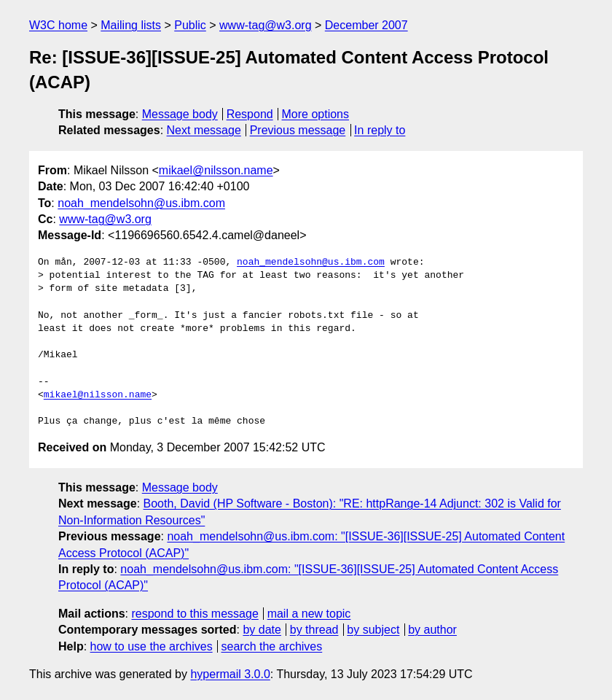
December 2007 (366, 25)
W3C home (58, 25)
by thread (314, 630)
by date (262, 630)
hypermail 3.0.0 (230, 674)
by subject (373, 630)
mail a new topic (309, 614)
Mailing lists (131, 25)
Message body (180, 114)
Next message (204, 130)
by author (432, 630)
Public (190, 25)
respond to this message (195, 614)
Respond (250, 114)
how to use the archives (152, 646)
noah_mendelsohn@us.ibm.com (141, 203)
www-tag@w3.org (266, 25)
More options (316, 114)
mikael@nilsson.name (216, 170)
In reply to (380, 130)
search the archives (272, 646)
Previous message (298, 130)
